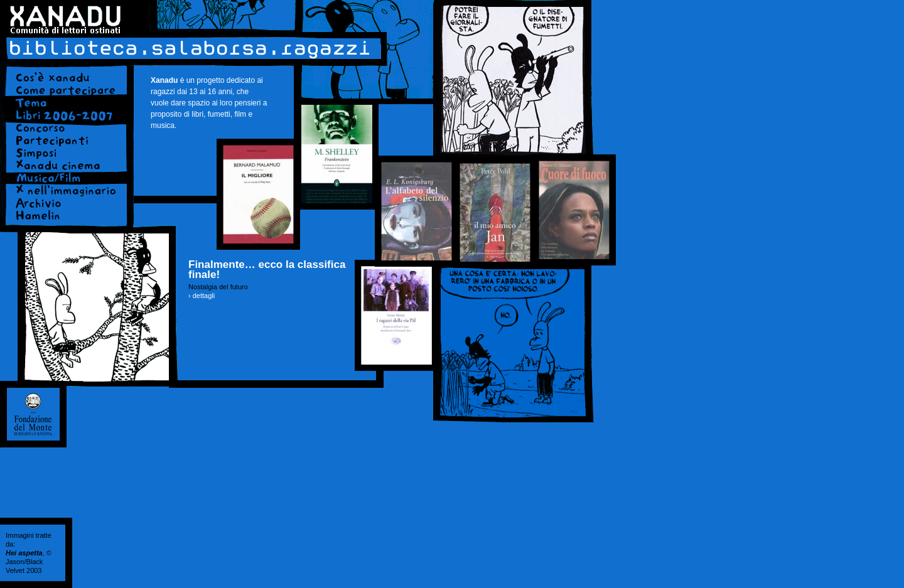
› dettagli (202, 296)
